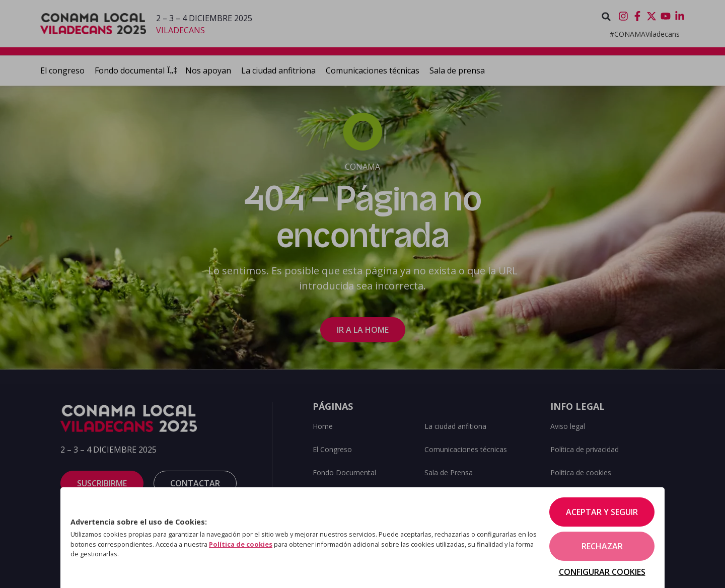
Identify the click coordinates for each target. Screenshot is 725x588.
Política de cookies (241, 544)
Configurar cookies (602, 572)
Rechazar (602, 546)
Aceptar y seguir (602, 512)
